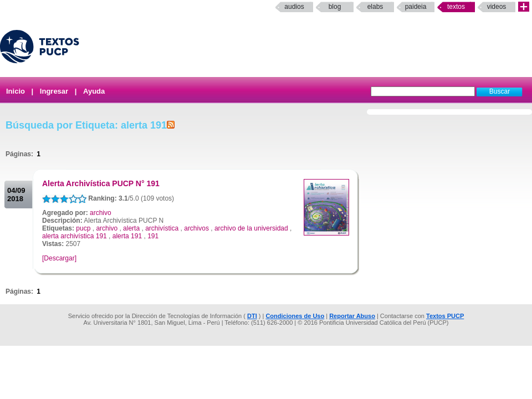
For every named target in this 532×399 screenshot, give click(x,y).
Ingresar (54, 91)
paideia (416, 7)
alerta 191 (127, 236)
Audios (294, 7)
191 (153, 236)
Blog (335, 7)
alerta (131, 228)
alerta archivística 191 (75, 236)
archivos (196, 228)
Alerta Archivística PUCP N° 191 (101, 183)
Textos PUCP (445, 316)
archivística (162, 228)
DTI (252, 316)
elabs (375, 7)
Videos (497, 7)
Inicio (16, 91)
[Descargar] (59, 258)
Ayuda (94, 91)
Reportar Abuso (352, 316)
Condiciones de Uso (295, 316)
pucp (83, 228)
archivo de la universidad (251, 228)
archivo (101, 213)
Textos (456, 7)
